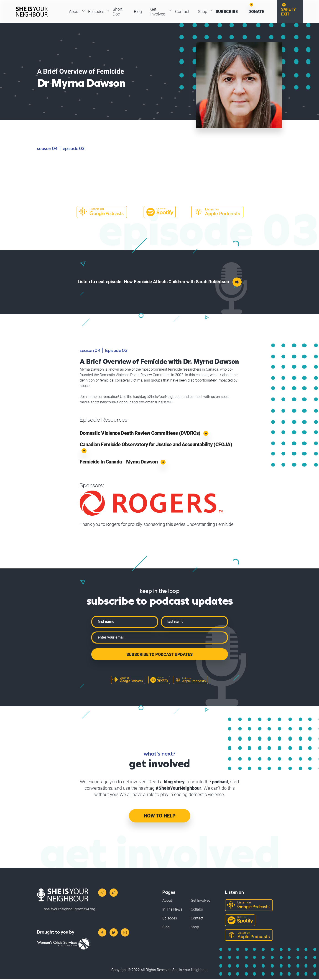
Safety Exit (291, 12)
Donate (258, 12)
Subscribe (227, 12)
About (75, 12)
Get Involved (158, 12)
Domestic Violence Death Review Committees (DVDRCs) (144, 434)
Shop (203, 12)
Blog (137, 12)
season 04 (47, 150)
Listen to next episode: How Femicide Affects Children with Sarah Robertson (160, 282)
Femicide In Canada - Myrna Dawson (123, 463)
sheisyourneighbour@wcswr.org (70, 910)
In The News (172, 910)
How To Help (160, 817)
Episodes (97, 12)
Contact (182, 12)
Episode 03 (74, 150)
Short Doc (119, 12)
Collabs (197, 910)
